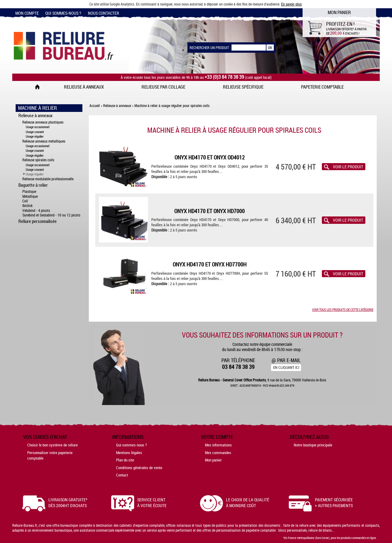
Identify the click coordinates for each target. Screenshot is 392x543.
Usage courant (35, 132)
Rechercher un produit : (210, 48)
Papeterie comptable (322, 87)
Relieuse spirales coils (38, 160)
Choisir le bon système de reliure (53, 445)
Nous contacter (104, 13)
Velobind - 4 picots (36, 210)
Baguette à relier (33, 185)
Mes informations (218, 445)
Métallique (30, 196)
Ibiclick (27, 206)
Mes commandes (218, 453)
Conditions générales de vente (139, 468)
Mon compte (27, 13)
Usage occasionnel (38, 127)
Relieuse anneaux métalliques (44, 141)
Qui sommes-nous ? (63, 13)
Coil (25, 201)
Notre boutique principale (313, 445)
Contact (122, 475)
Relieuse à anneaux (84, 87)
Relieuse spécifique (243, 87)
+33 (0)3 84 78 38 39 (224, 77)
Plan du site (125, 460)
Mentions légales (129, 453)
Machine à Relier (38, 108)
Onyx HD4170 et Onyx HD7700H (210, 264)
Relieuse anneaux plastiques (43, 122)
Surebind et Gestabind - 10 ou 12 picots (51, 215)
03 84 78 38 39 (238, 367)
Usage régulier (35, 136)
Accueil (95, 105)
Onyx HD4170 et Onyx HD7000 (209, 211)
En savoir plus (291, 4)
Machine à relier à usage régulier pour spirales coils (172, 105)
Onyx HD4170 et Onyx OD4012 (210, 157)
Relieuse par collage (163, 87)
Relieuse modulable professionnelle (48, 179)
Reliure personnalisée (38, 221)
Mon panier (213, 460)
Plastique (29, 191)
